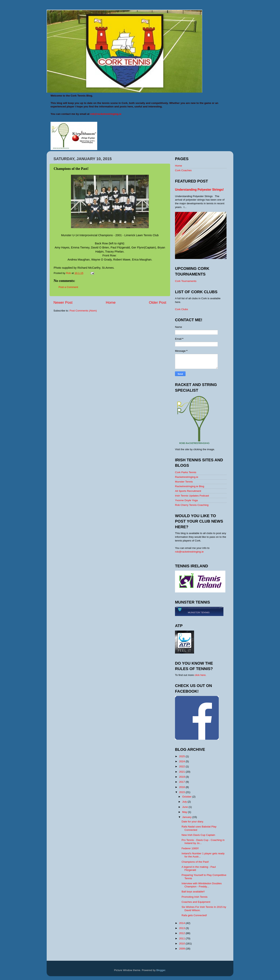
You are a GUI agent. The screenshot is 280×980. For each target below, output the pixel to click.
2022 (182, 766)
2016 (182, 787)
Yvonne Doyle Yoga (186, 500)
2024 (182, 761)
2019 (182, 777)
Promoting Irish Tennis (195, 897)
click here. (201, 675)
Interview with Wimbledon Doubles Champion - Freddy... (202, 885)
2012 (182, 933)
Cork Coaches (183, 170)
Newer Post (63, 302)
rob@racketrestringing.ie (189, 552)
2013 (182, 928)
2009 (182, 949)
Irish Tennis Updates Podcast (192, 496)
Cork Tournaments (186, 281)
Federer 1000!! (190, 848)
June (185, 807)
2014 (182, 923)
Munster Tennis (184, 482)
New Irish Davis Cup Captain (198, 835)
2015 (182, 792)
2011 (182, 938)
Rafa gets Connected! (194, 915)
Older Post (158, 302)
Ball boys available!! (193, 892)
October (187, 797)
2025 (182, 756)
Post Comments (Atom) (83, 311)
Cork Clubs (182, 309)
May (185, 812)
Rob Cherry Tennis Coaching (192, 505)
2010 (182, 944)
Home (111, 302)
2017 (182, 782)
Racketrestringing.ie (187, 477)
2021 (182, 772)
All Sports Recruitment (188, 491)
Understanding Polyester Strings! (199, 190)
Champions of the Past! (195, 862)
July (185, 802)
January (187, 817)
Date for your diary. (193, 822)
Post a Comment (68, 287)
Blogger (161, 970)
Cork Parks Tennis (186, 472)
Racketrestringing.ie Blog (190, 486)
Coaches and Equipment (196, 902)
